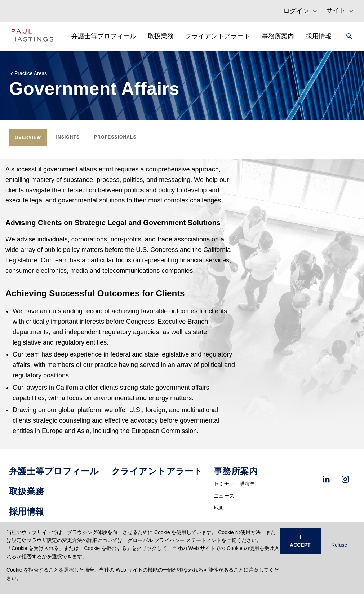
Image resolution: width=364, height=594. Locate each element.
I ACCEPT (300, 541)
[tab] (28, 137)
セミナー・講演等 (234, 484)
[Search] (347, 36)
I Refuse (339, 541)
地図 (219, 508)
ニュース (224, 496)
